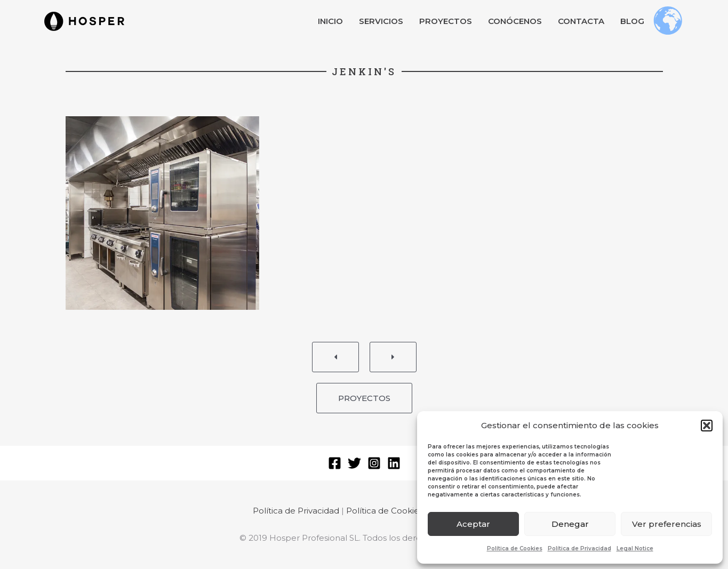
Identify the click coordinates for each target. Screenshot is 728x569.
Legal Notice (635, 548)
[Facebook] (335, 463)
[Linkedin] (394, 463)
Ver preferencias (667, 524)
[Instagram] (374, 463)
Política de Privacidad (579, 548)
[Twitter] (354, 463)
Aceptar (473, 524)
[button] (707, 426)
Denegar (570, 524)
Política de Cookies (515, 548)
